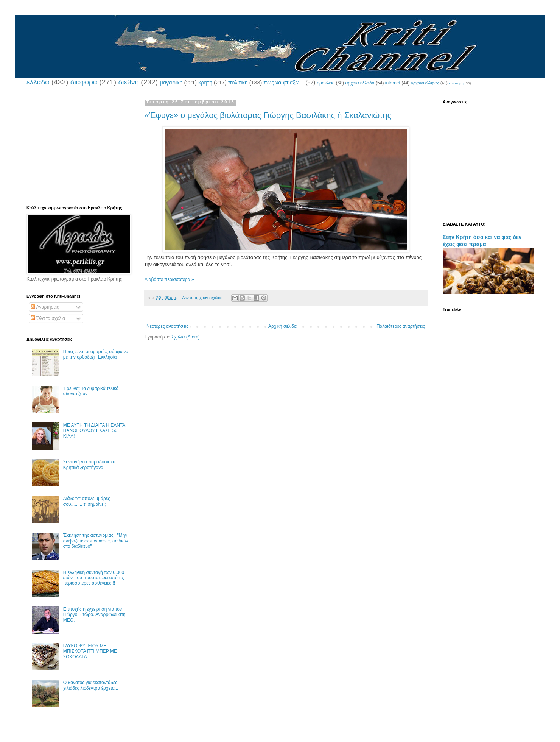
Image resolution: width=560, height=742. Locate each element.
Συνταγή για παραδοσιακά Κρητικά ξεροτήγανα (89, 465)
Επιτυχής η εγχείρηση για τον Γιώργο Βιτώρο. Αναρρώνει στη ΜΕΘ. (94, 615)
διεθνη (128, 82)
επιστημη (456, 83)
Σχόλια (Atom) (186, 337)
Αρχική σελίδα (282, 326)
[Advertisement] (78, 147)
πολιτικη (238, 83)
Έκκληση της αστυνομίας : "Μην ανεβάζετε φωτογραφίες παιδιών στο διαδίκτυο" (96, 541)
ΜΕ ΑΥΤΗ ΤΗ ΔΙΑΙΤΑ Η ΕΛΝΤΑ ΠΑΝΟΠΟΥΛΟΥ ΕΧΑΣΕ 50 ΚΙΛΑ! (94, 431)
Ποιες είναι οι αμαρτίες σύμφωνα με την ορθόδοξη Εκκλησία (96, 354)
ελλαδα (38, 82)
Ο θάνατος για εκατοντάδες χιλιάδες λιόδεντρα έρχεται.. (91, 685)
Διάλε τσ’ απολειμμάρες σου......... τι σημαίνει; (87, 501)
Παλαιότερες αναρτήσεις (401, 326)
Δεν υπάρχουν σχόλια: (203, 298)
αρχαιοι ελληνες (425, 83)
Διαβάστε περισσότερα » (169, 279)
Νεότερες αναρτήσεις (167, 326)
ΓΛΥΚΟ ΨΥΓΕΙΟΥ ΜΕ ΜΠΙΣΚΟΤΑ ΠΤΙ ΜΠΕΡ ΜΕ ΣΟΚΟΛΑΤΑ (90, 651)
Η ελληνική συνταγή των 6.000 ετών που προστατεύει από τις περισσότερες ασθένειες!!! (94, 578)
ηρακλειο (326, 83)
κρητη (205, 83)
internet (393, 83)
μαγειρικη (171, 83)
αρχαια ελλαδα (360, 83)
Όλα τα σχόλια (48, 318)
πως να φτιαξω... (284, 83)
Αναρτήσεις (45, 307)
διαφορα (84, 82)
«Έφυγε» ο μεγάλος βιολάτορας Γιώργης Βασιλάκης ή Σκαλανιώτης (268, 115)
